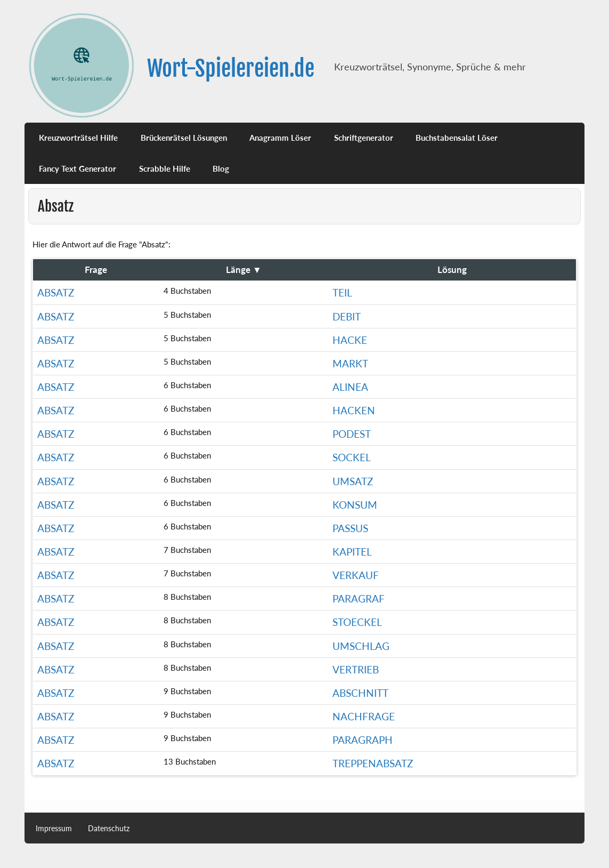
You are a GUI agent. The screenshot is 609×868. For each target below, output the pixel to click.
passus (350, 528)
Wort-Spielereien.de (231, 69)
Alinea (350, 387)
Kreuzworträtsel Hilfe (78, 138)
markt (350, 363)
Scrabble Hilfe (165, 168)
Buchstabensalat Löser (457, 138)
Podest (352, 434)
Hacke (350, 340)
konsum (355, 505)
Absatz (56, 292)
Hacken (354, 410)
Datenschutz (109, 829)
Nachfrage (364, 716)
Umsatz (353, 481)
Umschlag (361, 646)
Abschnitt (360, 693)
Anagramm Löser (280, 138)
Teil (342, 292)
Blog (221, 168)
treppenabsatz (373, 763)
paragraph (363, 740)
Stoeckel (357, 622)
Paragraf (359, 598)
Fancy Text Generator (78, 168)
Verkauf (356, 575)
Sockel (352, 457)
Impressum (54, 829)
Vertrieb (356, 669)
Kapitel (352, 552)
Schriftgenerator (364, 138)
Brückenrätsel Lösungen (184, 138)
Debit (347, 316)
